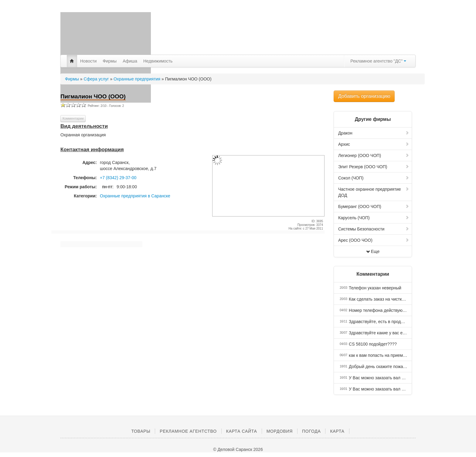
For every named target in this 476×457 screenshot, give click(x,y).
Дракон (374, 133)
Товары (141, 431)
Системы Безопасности (374, 229)
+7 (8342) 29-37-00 (118, 178)
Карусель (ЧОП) (374, 218)
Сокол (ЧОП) (374, 178)
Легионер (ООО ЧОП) (374, 155)
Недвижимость (158, 61)
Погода (311, 431)
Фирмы (110, 61)
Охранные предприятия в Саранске (135, 196)
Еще (373, 251)
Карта (337, 431)
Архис (374, 144)
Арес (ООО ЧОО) (374, 240)
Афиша (130, 61)
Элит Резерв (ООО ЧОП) (374, 167)
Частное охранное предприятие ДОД (374, 192)
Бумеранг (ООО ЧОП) (374, 206)
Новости (88, 61)
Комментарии (73, 118)
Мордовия (280, 431)
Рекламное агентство (188, 431)
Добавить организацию (364, 96)
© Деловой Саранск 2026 (238, 449)
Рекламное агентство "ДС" (378, 61)
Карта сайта (242, 431)
